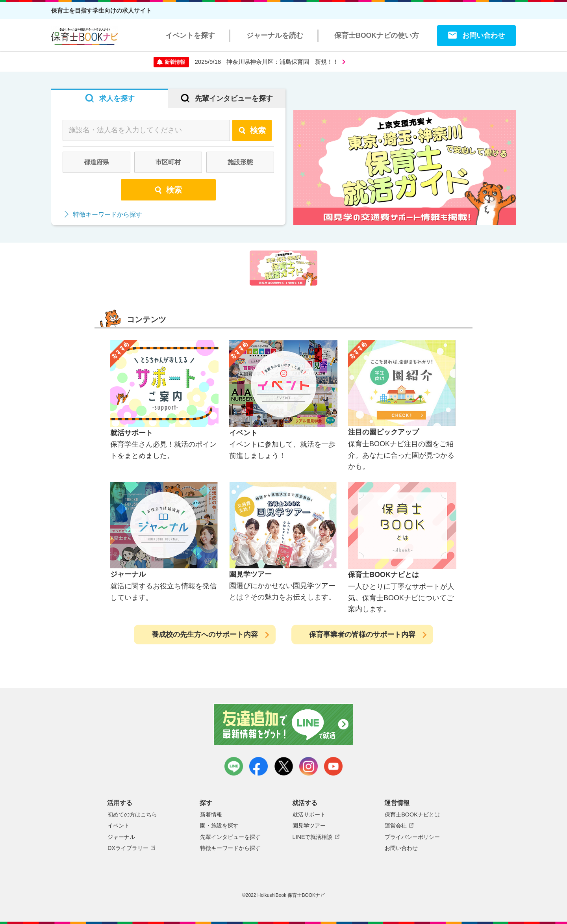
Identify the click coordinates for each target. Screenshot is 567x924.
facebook (258, 766)
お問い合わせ (484, 35)
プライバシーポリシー (412, 837)
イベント (119, 826)
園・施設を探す (219, 826)
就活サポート (309, 815)
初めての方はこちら (132, 815)
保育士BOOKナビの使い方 (377, 35)
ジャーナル (121, 837)
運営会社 (396, 826)
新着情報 (211, 815)
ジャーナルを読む (275, 35)
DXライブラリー (128, 848)
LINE (234, 766)
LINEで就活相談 (313, 837)
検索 (252, 130)
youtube (333, 766)
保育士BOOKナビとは (412, 815)
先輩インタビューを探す (230, 837)
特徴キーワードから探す (107, 214)
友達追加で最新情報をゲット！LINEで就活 (284, 724)
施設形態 (240, 162)
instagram (309, 766)
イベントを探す (190, 35)
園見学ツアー (309, 826)
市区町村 (168, 162)
